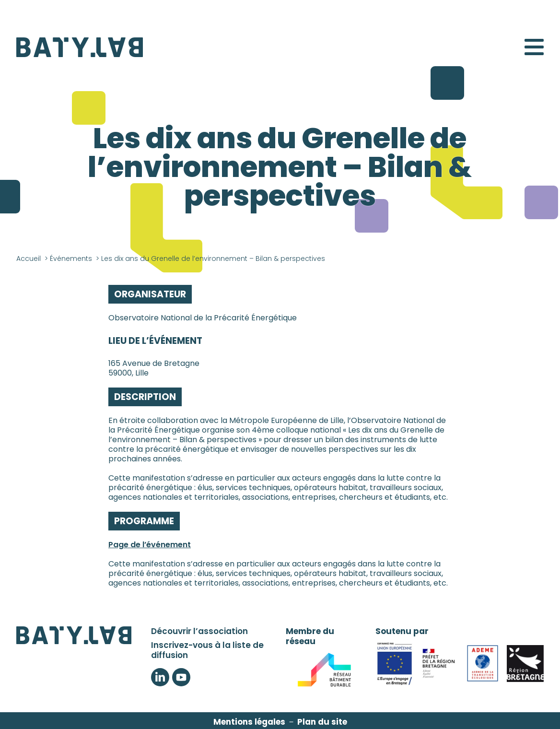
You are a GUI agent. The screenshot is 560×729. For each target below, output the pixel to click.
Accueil (29, 259)
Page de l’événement (150, 545)
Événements (71, 259)
